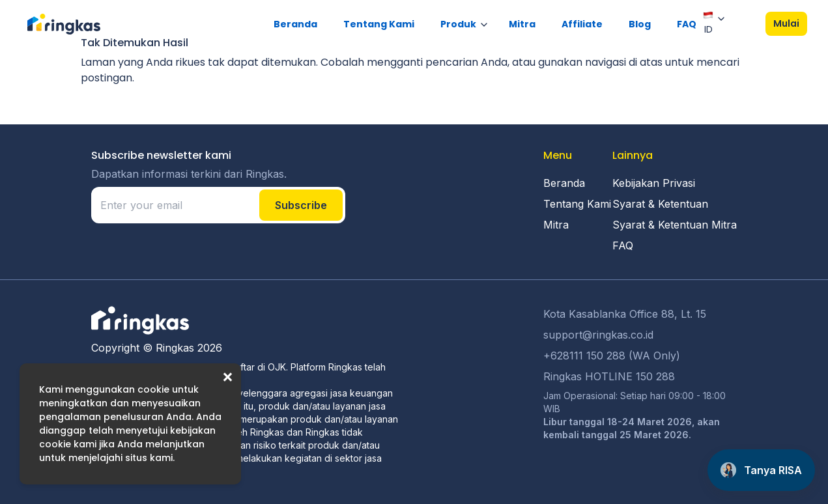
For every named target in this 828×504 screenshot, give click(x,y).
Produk (458, 24)
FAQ (687, 24)
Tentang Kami (379, 24)
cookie (153, 389)
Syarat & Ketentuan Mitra (675, 225)
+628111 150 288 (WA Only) (612, 356)
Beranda (295, 24)
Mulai (786, 23)
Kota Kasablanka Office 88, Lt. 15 (625, 314)
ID (708, 23)
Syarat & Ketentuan (660, 204)
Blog (640, 24)
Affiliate (582, 24)
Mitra (522, 24)
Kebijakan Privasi (654, 183)
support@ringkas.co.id (598, 335)
